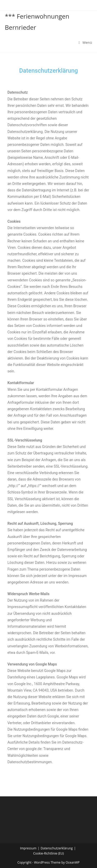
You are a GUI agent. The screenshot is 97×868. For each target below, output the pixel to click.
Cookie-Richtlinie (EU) (48, 853)
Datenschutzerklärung (57, 848)
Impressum (28, 848)
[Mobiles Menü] (85, 42)
